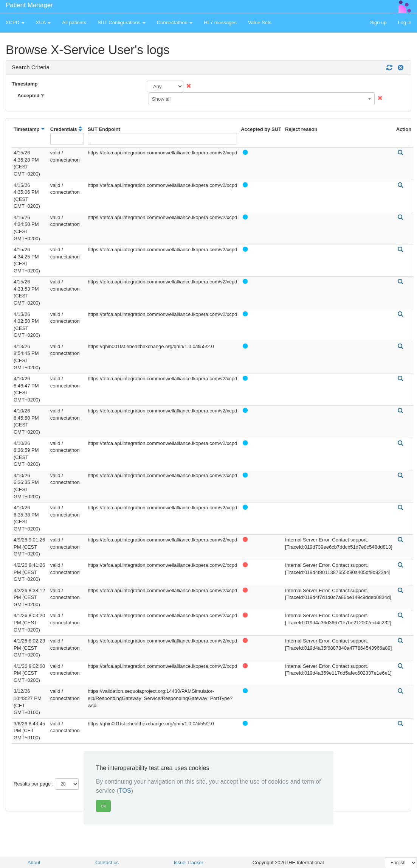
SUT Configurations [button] (122, 23)
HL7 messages (220, 23)
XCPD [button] (15, 23)
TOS (125, 791)
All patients (74, 23)
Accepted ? (31, 96)
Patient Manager (29, 5)
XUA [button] (43, 23)
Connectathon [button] (175, 23)
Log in (405, 23)
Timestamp (25, 84)
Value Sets (260, 23)
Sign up (378, 23)
